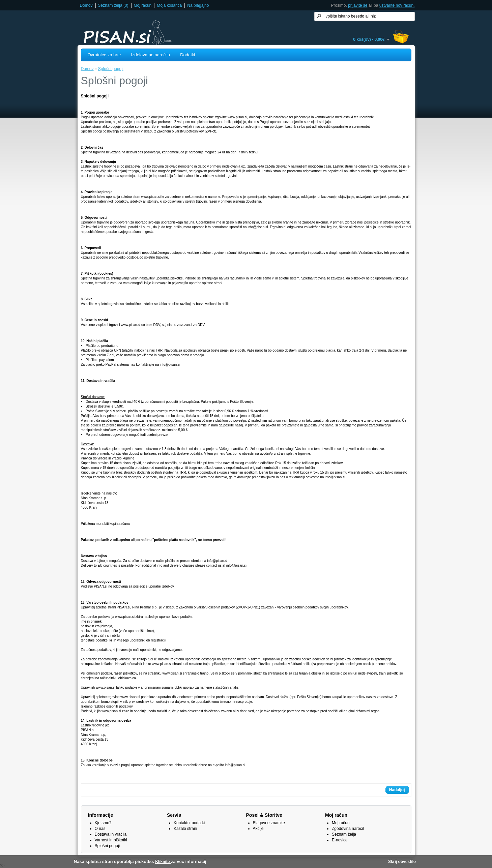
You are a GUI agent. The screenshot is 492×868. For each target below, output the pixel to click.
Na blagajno (198, 5)
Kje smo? (103, 823)
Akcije (258, 829)
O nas (100, 829)
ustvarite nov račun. (397, 5)
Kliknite (163, 862)
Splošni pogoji (111, 69)
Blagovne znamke (269, 823)
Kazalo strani (185, 829)
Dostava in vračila (111, 834)
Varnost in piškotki (111, 840)
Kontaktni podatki (189, 823)
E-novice (340, 840)
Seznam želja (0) (113, 5)
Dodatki (187, 55)
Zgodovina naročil (348, 829)
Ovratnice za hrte (104, 55)
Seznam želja (344, 834)
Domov (86, 5)
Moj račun (143, 5)
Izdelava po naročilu (151, 55)
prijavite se (358, 5)
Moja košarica (169, 5)
